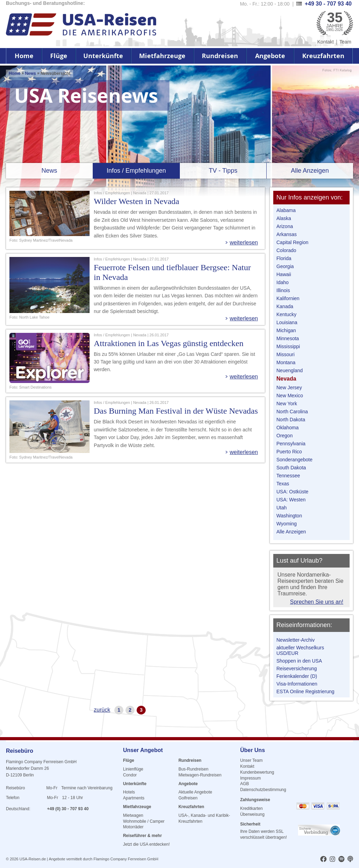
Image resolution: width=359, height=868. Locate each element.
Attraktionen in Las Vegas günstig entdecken (169, 343)
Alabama (286, 210)
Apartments (134, 798)
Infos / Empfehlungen (136, 171)
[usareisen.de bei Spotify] (341, 860)
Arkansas (287, 234)
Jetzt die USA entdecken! (146, 844)
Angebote (270, 56)
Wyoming (287, 524)
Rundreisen (220, 56)
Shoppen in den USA (299, 661)
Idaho (282, 282)
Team (345, 42)
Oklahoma (288, 428)
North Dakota (291, 420)
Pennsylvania (291, 444)
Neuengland (290, 370)
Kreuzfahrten (323, 56)
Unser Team (251, 760)
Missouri (285, 354)
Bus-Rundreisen (193, 769)
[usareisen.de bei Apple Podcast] (350, 860)
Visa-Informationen (297, 684)
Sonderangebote (295, 460)
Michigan (286, 330)
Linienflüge (133, 769)
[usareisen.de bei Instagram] (333, 860)
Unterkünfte (103, 56)
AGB (245, 784)
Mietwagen (133, 815)
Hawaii (284, 274)
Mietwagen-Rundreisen (200, 775)
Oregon (285, 436)
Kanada (285, 306)
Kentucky (287, 314)
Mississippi (288, 346)
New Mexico (290, 396)
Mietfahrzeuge (162, 56)
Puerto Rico (289, 452)
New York (287, 404)
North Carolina (292, 412)
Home (24, 56)
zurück (102, 710)
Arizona (285, 226)
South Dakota (291, 468)
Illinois (283, 290)
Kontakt (325, 42)
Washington (289, 516)
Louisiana (287, 322)
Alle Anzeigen (310, 171)
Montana (286, 362)
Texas (283, 484)
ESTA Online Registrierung (305, 691)
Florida (284, 258)
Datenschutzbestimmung (263, 790)
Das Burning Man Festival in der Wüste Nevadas (176, 411)
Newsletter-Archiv (296, 640)
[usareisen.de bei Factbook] (323, 860)
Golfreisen (188, 798)
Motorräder (133, 827)
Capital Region (292, 242)
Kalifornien (288, 298)
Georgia (285, 266)
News (30, 73)
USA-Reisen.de (33, 859)
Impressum (250, 778)
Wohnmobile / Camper (144, 821)
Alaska (284, 218)
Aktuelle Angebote (195, 792)
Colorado (286, 250)
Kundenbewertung (257, 772)
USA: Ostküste (292, 492)
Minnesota (288, 338)
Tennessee (288, 476)
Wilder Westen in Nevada (136, 201)
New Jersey (289, 388)
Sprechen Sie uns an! (317, 602)
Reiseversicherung (297, 668)
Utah (282, 508)
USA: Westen (291, 500)
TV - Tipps (223, 171)
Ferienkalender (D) (297, 676)
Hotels (129, 792)
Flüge (59, 56)
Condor (130, 775)
